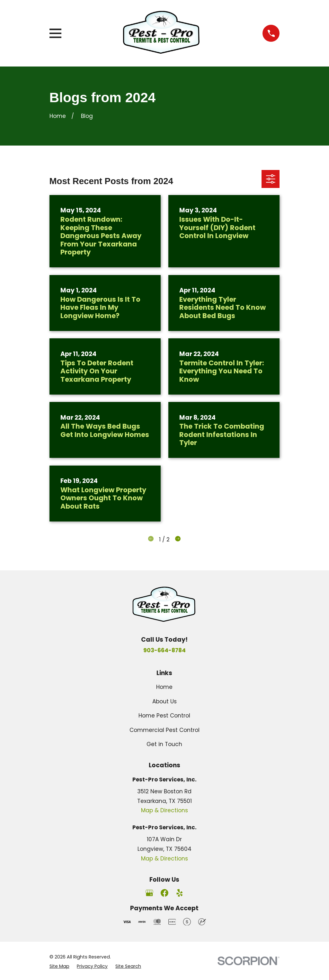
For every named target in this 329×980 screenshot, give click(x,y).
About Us (164, 701)
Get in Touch (164, 744)
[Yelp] (180, 893)
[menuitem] (59, 966)
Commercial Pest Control (164, 730)
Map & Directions (164, 810)
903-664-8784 (164, 650)
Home (164, 687)
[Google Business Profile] (149, 893)
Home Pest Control (164, 716)
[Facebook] (164, 893)
